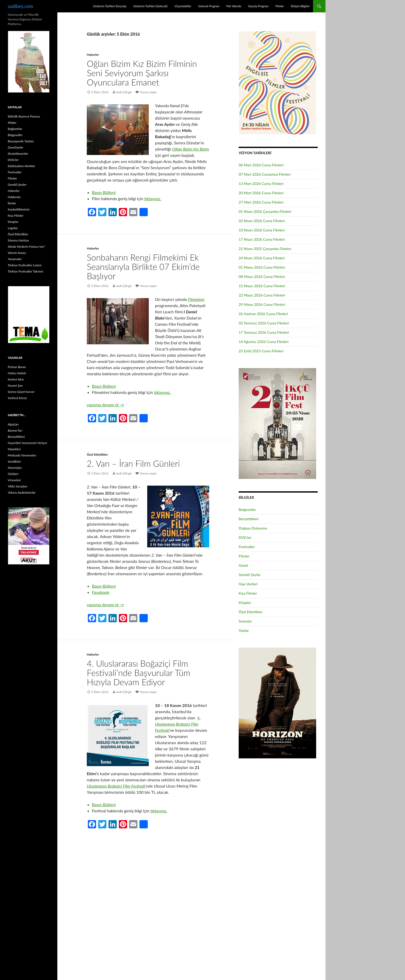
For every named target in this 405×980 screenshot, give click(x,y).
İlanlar (12, 203)
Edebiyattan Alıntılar (21, 166)
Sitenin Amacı (17, 253)
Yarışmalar (15, 259)
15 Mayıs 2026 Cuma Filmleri (262, 286)
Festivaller (247, 547)
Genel (243, 565)
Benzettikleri (249, 519)
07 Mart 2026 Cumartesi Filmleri (265, 174)
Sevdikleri (14, 461)
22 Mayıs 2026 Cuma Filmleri (262, 295)
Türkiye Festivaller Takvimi (25, 271)
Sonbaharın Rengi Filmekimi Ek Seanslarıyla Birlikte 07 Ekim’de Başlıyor (143, 267)
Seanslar (245, 621)
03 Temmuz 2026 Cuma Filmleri (264, 323)
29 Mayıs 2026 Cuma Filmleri (262, 304)
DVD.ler (245, 537)
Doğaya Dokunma (253, 528)
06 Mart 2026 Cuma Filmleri (261, 165)
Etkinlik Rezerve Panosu (24, 116)
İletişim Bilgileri (300, 6)
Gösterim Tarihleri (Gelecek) (150, 6)
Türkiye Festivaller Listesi (25, 265)
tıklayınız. (153, 199)
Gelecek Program (209, 6)
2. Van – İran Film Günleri (133, 463)
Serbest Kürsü (17, 398)
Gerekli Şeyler (250, 575)
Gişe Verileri (248, 584)
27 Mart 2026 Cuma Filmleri (261, 202)
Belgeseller (247, 510)
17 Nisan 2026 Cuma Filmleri (262, 239)
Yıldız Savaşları (18, 486)
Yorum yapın (148, 92)
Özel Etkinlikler (97, 454)
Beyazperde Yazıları (21, 141)
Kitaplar (245, 602)
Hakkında (14, 197)
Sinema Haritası (18, 240)
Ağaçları (13, 424)
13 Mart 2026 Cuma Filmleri (261, 184)
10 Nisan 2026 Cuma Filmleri (262, 230)
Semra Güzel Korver (21, 392)
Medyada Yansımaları (22, 455)
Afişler (12, 123)
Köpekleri (14, 449)
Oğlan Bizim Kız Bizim (191, 149)
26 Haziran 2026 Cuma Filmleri (263, 314)
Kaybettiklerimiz (19, 209)
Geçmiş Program (258, 6)
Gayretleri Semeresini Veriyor (28, 443)
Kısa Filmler (248, 593)
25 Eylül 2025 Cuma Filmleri (261, 351)
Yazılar (244, 630)
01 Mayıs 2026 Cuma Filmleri (262, 267)
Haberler (93, 55)
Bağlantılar (15, 129)
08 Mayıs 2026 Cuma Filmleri (262, 277)
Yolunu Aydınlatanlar (22, 492)
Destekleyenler (18, 154)
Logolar (13, 228)
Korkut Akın (16, 379)
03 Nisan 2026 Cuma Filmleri (262, 221)
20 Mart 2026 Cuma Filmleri (261, 193)
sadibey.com (20, 6)
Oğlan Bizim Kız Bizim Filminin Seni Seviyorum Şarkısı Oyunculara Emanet (142, 73)
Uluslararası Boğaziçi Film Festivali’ (116, 786)
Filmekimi (196, 299)
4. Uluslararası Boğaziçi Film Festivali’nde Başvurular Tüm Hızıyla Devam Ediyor (139, 673)
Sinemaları (15, 468)
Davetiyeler (15, 147)
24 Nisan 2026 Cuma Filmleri (262, 258)
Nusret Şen (15, 386)
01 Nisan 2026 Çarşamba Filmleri (265, 211)
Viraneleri (14, 480)
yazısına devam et (105, 405)
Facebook (101, 592)
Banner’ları (15, 430)
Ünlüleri (13, 474)
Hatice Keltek (17, 373)
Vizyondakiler (183, 6)
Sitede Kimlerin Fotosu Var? (26, 247)
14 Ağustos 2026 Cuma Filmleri (264, 342)
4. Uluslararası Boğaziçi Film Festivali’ (178, 724)
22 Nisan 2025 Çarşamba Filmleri (265, 249)
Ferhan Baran (17, 367)
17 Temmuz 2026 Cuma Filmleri (264, 332)
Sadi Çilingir (124, 92)
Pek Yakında (234, 6)
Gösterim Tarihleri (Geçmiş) (110, 6)
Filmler (280, 6)
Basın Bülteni (104, 192)
